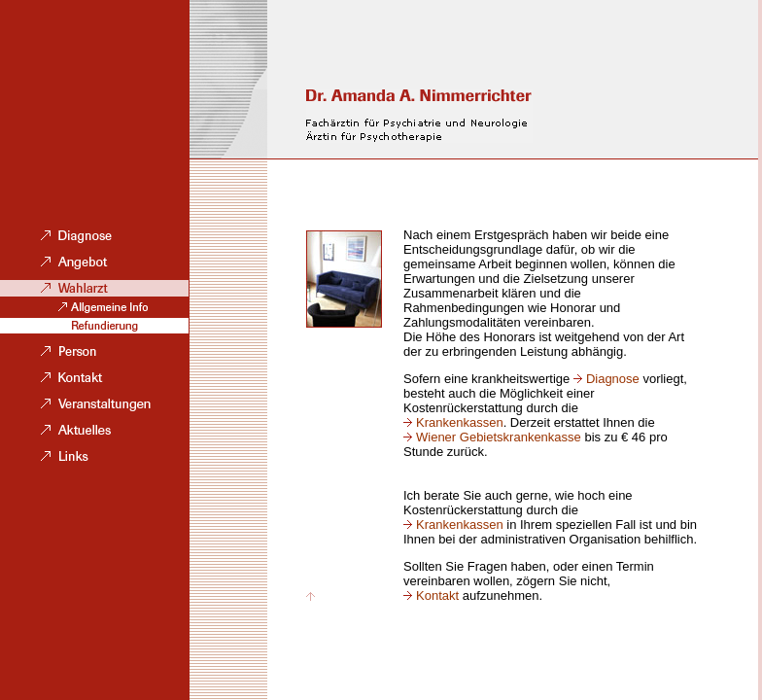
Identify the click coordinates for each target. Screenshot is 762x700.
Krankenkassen (460, 422)
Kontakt (437, 595)
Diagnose (613, 379)
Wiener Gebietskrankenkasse (499, 437)
